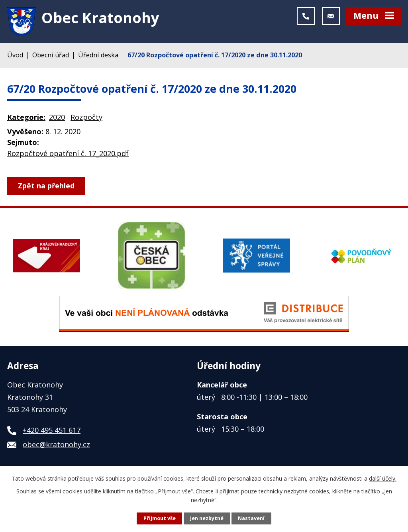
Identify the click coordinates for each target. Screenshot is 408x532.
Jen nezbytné (207, 518)
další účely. (383, 478)
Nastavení (251, 518)
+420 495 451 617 (52, 430)
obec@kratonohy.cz (56, 444)
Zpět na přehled (46, 186)
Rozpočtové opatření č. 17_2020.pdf (68, 153)
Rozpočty (86, 117)
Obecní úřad (51, 55)
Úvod (15, 55)
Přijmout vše (160, 518)
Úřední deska (98, 55)
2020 (57, 117)
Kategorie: (26, 117)
